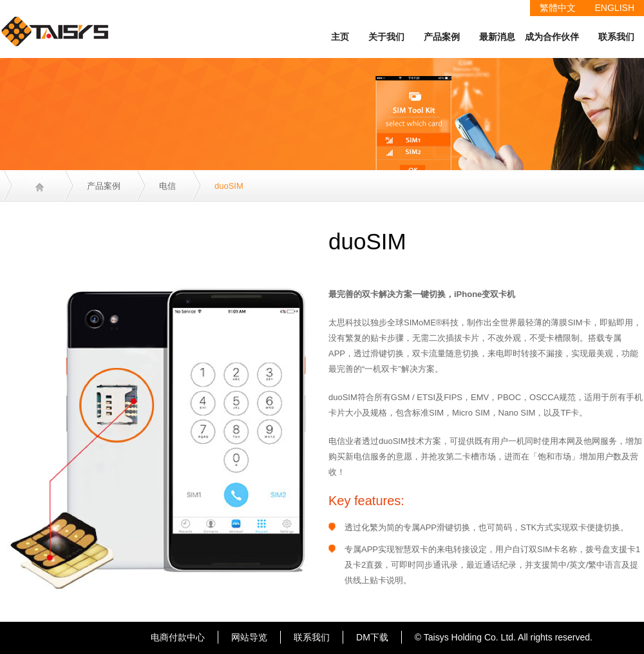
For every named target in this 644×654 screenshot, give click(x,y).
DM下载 (372, 637)
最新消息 (497, 37)
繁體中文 (558, 8)
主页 (340, 37)
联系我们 (616, 37)
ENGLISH (615, 8)
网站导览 (249, 637)
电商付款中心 (178, 637)
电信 (167, 186)
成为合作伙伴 (552, 37)
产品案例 (442, 37)
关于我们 (386, 37)
